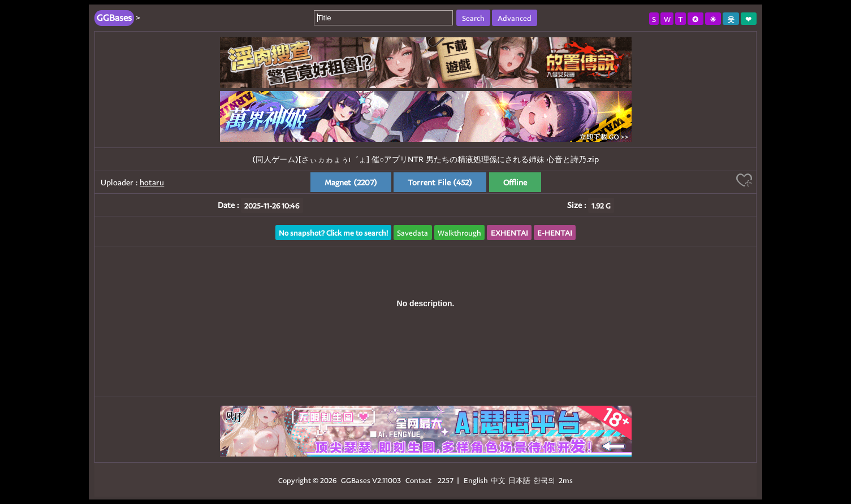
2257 (446, 480)
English (476, 480)
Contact (418, 480)
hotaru (152, 182)
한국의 (545, 480)
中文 (498, 480)
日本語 (519, 480)
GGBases (356, 480)
